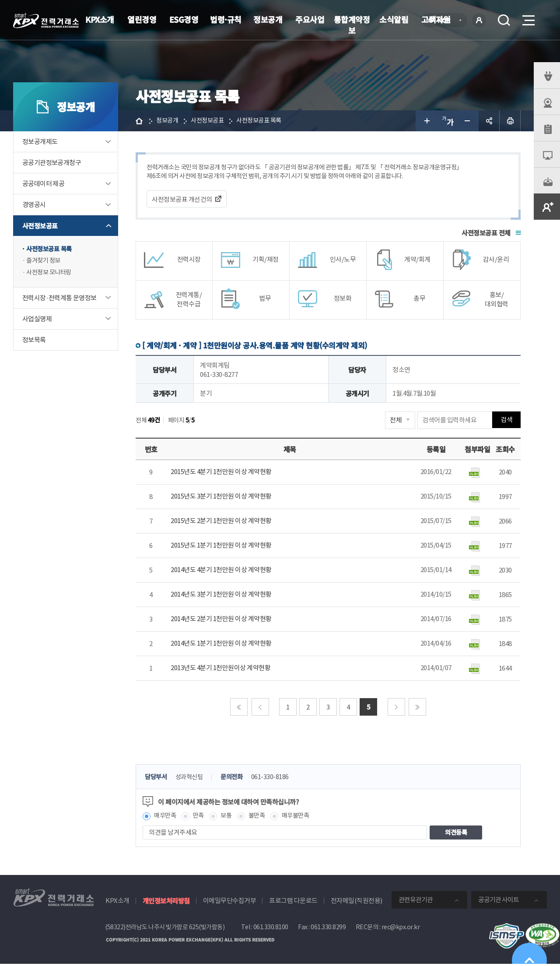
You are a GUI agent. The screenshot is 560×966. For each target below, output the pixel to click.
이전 (260, 708)
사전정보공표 (40, 226)
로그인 (479, 20)
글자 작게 (468, 121)
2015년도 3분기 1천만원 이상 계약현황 (221, 497)
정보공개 (268, 19)
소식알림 (394, 19)
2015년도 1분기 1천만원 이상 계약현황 (221, 546)
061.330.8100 (271, 929)
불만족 (261, 817)
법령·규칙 (226, 19)
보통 (229, 817)
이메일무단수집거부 (230, 902)
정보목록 (34, 341)
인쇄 (510, 121)
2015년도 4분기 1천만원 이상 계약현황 (221, 473)
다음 (396, 708)
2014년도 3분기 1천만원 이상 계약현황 (221, 595)
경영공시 (34, 205)
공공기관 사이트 (499, 901)
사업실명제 (37, 320)
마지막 (417, 708)
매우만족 (166, 817)
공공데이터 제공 (43, 184)
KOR (446, 21)
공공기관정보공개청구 (52, 163)
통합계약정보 (352, 25)
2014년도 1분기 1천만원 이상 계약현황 (221, 645)
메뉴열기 (528, 18)
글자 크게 (426, 121)
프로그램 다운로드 (293, 902)
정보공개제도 (40, 142)
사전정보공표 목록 (51, 249)
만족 (201, 817)
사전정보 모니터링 (51, 274)
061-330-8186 (276, 778)
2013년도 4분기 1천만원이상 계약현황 (220, 669)
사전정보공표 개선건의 (182, 200)
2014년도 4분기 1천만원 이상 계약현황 (221, 571)
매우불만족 (301, 817)
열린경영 (142, 19)
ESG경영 (184, 19)
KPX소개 (100, 19)
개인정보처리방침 (166, 902)
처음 (239, 708)
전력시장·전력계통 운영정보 (59, 299)
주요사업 (310, 19)
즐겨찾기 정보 (45, 262)
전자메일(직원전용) (357, 902)
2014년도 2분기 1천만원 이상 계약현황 (221, 620)
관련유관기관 (416, 901)
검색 (504, 20)
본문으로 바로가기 (0, 0)
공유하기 (489, 121)
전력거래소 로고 (46, 21)
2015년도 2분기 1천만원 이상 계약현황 (221, 522)
